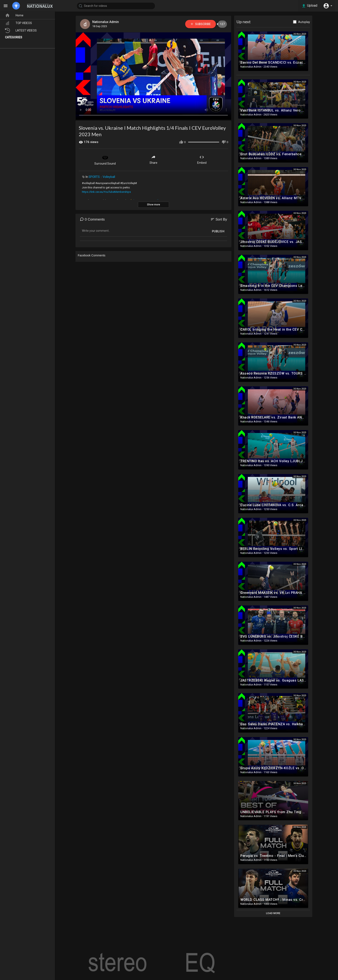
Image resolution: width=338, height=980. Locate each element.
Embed (202, 159)
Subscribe (200, 24)
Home (14, 15)
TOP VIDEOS (18, 23)
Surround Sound (105, 160)
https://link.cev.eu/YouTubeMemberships (106, 192)
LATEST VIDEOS (21, 30)
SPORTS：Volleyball (102, 177)
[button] (328, 6)
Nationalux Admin (106, 22)
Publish (218, 231)
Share (153, 159)
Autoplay (304, 22)
